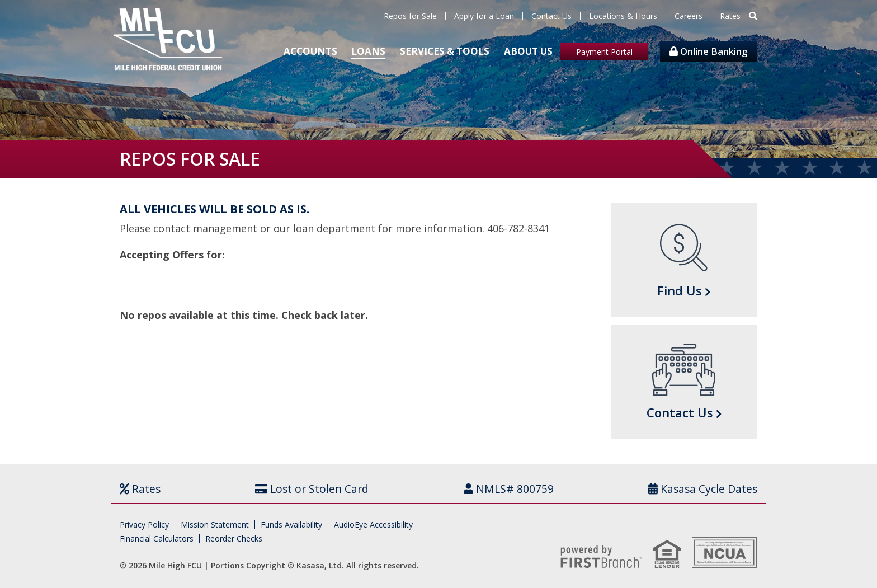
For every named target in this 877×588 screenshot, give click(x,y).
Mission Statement (215, 525)
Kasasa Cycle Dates (708, 489)
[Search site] (753, 16)
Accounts (310, 51)
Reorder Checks (234, 538)
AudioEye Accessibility (373, 525)
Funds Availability (291, 525)
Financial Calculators (157, 538)
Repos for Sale (410, 16)
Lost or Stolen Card (320, 489)
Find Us (680, 290)
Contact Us (551, 16)
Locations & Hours (623, 16)
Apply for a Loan (484, 16)
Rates (730, 16)
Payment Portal (604, 52)
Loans (368, 51)
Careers (689, 16)
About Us (528, 51)
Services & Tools (445, 51)
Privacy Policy (144, 525)
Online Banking (709, 51)
